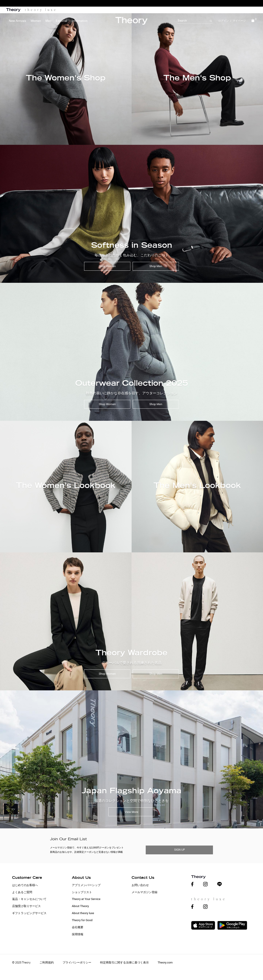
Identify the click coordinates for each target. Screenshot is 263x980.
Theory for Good (82, 920)
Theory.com (165, 962)
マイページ (239, 21)
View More (131, 812)
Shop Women (107, 266)
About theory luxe (83, 913)
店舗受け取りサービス (26, 906)
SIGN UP (179, 850)
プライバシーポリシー (77, 962)
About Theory (80, 906)
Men (48, 21)
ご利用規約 (47, 962)
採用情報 (78, 934)
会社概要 (78, 927)
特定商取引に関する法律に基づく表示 (124, 962)
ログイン (224, 21)
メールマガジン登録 (145, 892)
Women (36, 21)
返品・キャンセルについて (29, 899)
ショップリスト (82, 892)
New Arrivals (18, 21)
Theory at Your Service (86, 899)
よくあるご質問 (22, 892)
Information (80, 21)
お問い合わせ (140, 885)
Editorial (62, 21)
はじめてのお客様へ (25, 885)
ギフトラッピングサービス (29, 913)
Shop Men (156, 266)
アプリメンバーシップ (86, 885)
